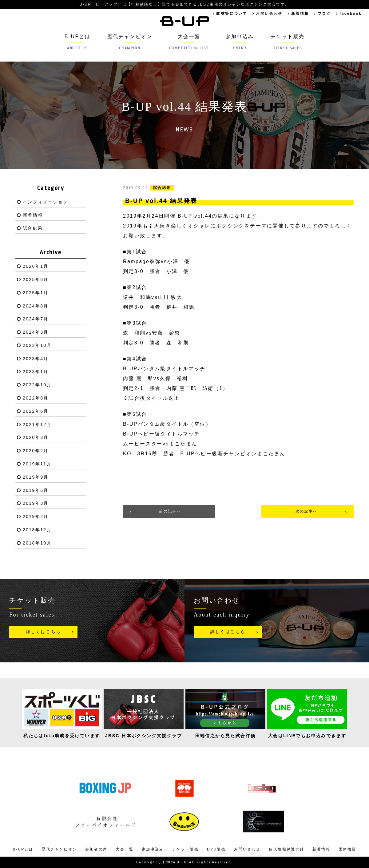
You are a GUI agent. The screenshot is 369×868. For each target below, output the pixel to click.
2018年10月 (37, 543)
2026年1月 (36, 266)
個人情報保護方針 (286, 849)
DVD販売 (216, 849)
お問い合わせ (269, 14)
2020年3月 (36, 437)
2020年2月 (36, 451)
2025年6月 (36, 279)
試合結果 (33, 228)
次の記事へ (307, 511)
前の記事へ (170, 511)
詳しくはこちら (44, 632)
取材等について (232, 14)
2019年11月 (37, 464)
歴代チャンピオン (130, 42)
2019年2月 (36, 516)
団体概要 (347, 849)
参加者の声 (96, 849)
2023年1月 (36, 372)
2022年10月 (37, 385)
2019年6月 (36, 490)
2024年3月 (36, 332)
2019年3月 (36, 503)
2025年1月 (36, 293)
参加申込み (240, 42)
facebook (351, 14)
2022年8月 (36, 398)
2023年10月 (37, 345)
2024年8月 (36, 306)
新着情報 (300, 14)
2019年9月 (36, 477)
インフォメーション (46, 202)
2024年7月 (36, 319)
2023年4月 (36, 359)
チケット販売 (288, 42)
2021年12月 (37, 424)
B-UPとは (77, 42)
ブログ (324, 14)
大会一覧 (189, 42)
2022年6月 (36, 411)
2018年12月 (37, 530)
